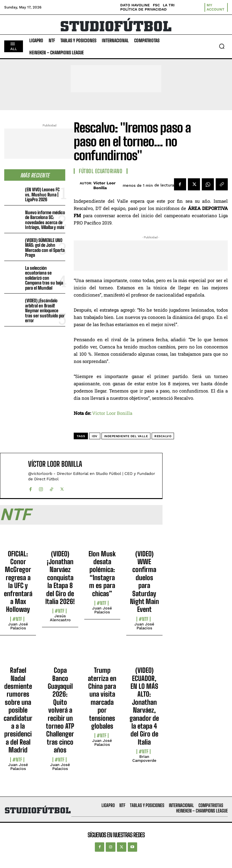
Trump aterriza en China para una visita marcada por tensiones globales (102, 698)
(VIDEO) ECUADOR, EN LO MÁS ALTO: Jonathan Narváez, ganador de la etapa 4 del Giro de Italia (144, 706)
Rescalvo (163, 436)
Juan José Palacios (18, 626)
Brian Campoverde (144, 758)
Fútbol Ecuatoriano (101, 171)
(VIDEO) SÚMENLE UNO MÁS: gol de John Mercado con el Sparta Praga (45, 248)
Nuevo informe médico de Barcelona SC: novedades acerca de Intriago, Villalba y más (45, 220)
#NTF (17, 619)
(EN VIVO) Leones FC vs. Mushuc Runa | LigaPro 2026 (42, 194)
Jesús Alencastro (60, 618)
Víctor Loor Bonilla (105, 185)
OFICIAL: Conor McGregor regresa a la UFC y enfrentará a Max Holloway (18, 582)
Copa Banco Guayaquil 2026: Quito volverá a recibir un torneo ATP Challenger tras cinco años (60, 710)
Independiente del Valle (126, 436)
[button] (222, 46)
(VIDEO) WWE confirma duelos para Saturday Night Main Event (144, 582)
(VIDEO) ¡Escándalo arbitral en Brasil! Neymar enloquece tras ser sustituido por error (45, 310)
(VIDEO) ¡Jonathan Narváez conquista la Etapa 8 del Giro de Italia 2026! (60, 578)
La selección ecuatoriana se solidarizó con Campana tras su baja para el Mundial (44, 278)
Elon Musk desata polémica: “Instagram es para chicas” (102, 574)
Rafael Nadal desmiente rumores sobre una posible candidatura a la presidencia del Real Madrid (18, 710)
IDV (95, 436)
